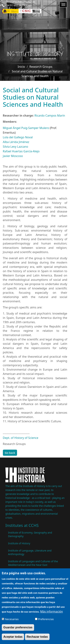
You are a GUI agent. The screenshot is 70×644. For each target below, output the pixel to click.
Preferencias (46, 622)
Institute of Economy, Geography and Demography (30, 534)
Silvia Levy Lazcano (16, 147)
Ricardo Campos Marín (50, 116)
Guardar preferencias (18, 630)
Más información (52, 614)
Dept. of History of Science (21, 438)
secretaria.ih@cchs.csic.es (20, 2)
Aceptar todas (13, 640)
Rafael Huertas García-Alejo (21, 151)
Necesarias (12, 622)
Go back (10, 453)
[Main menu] (63, 4)
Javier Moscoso (13, 156)
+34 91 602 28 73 (15, 5)
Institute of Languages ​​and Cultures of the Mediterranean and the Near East (33, 563)
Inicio (21, 67)
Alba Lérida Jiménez (16, 142)
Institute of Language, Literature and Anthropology (30, 552)
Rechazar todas (37, 640)
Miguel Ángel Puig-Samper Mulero (26, 128)
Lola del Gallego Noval (18, 137)
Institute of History (19, 543)
